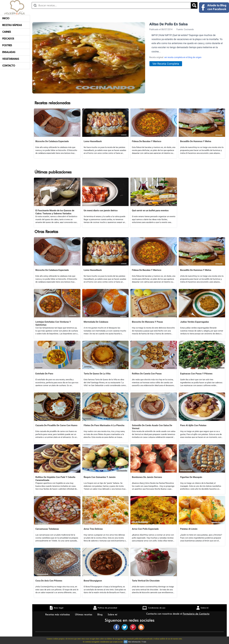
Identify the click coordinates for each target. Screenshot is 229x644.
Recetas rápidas (12, 25)
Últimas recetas (84, 615)
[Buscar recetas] (111, 5)
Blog (100, 615)
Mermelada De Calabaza (96, 322)
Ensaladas (9, 52)
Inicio (6, 18)
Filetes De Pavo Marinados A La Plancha (104, 425)
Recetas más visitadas (58, 615)
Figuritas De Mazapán (191, 477)
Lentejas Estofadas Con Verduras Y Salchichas (53, 323)
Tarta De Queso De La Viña (97, 374)
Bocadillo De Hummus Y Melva (196, 141)
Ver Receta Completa (166, 64)
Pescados (8, 39)
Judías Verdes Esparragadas (195, 322)
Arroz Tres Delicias (93, 529)
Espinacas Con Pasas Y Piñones (196, 374)
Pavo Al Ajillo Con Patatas (193, 425)
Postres (7, 45)
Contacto (9, 66)
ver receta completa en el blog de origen (183, 57)
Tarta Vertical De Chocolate (146, 581)
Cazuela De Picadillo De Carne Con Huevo (56, 425)
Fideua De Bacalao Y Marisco (147, 141)
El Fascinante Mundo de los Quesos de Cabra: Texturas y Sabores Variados (55, 212)
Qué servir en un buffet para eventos (150, 211)
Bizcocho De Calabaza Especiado (52, 141)
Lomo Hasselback (93, 141)
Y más (144, 642)
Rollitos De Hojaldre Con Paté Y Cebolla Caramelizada (55, 479)
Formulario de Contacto (196, 614)
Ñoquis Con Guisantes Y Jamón (100, 477)
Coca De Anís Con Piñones (49, 581)
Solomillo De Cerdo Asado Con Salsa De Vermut (152, 427)
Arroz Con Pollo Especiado (145, 529)
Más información (134, 642)
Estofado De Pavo (44, 374)
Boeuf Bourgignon (93, 581)
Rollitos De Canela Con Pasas (147, 374)
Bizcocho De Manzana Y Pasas (147, 322)
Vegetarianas (11, 59)
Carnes (7, 32)
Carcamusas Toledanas (47, 529)
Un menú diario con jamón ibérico (101, 211)
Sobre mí (113, 615)
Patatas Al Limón (189, 529)
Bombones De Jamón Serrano (147, 477)
